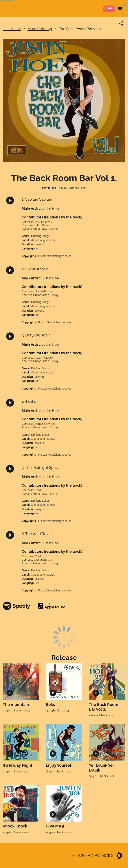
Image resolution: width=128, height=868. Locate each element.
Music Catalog (40, 29)
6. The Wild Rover (37, 534)
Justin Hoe (12, 29)
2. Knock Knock (35, 269)
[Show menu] (120, 9)
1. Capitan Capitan (37, 199)
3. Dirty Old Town (36, 335)
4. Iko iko (29, 401)
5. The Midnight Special (42, 467)
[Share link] (121, 23)
